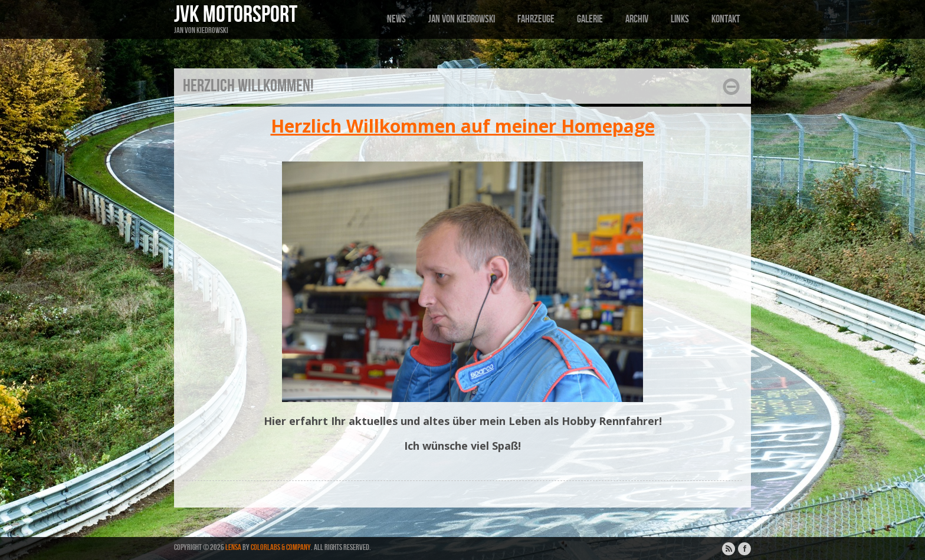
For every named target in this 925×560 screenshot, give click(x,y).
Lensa (233, 547)
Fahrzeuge (536, 19)
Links (680, 19)
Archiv (637, 19)
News (396, 19)
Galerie (590, 19)
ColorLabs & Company (281, 547)
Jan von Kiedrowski (462, 19)
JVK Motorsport (236, 15)
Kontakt (726, 19)
